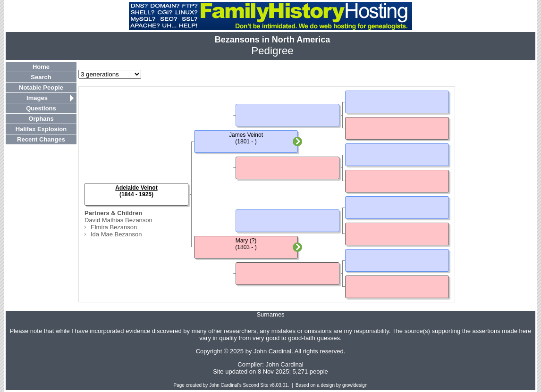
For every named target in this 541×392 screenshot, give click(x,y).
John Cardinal (285, 364)
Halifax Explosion (41, 129)
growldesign (355, 385)
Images (37, 98)
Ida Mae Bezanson (116, 234)
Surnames (270, 314)
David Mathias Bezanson (118, 220)
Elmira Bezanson (114, 227)
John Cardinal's (225, 385)
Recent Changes (41, 139)
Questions (41, 108)
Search (41, 77)
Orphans (41, 119)
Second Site (256, 385)
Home (41, 67)
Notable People (41, 88)
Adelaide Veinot (136, 188)
